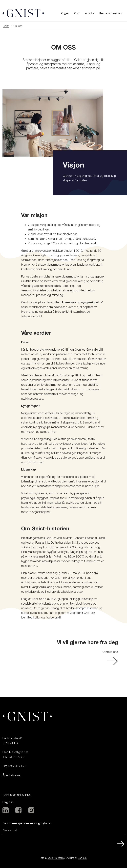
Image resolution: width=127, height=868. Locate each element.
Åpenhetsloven (12, 775)
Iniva (28, 795)
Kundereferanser (111, 13)
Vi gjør (65, 13)
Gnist (6, 26)
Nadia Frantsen (56, 858)
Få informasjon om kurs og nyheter (27, 823)
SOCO (73, 547)
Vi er (77, 13)
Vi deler (90, 13)
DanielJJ (83, 858)
